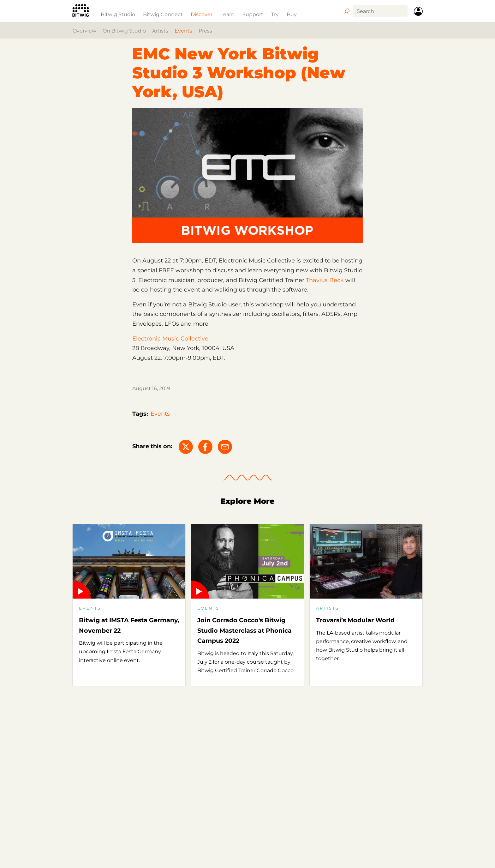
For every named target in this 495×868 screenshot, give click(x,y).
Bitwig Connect (163, 14)
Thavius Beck (325, 280)
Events (183, 31)
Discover (202, 14)
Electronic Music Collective (170, 339)
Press (205, 31)
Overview (84, 31)
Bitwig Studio (118, 14)
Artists (160, 31)
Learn (227, 14)
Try (275, 14)
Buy (292, 14)
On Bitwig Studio (124, 31)
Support (253, 14)
